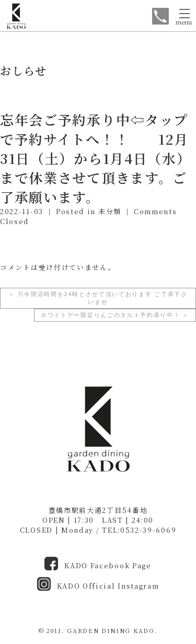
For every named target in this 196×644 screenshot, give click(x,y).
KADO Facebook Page (98, 565)
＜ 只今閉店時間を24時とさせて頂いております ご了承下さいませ (98, 298)
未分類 (110, 211)
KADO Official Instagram (98, 586)
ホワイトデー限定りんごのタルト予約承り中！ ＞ (115, 315)
